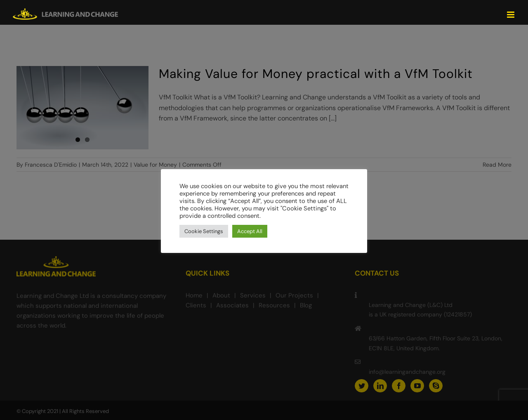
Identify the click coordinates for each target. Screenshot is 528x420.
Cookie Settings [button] (204, 231)
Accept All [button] (250, 231)
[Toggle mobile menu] (511, 15)
